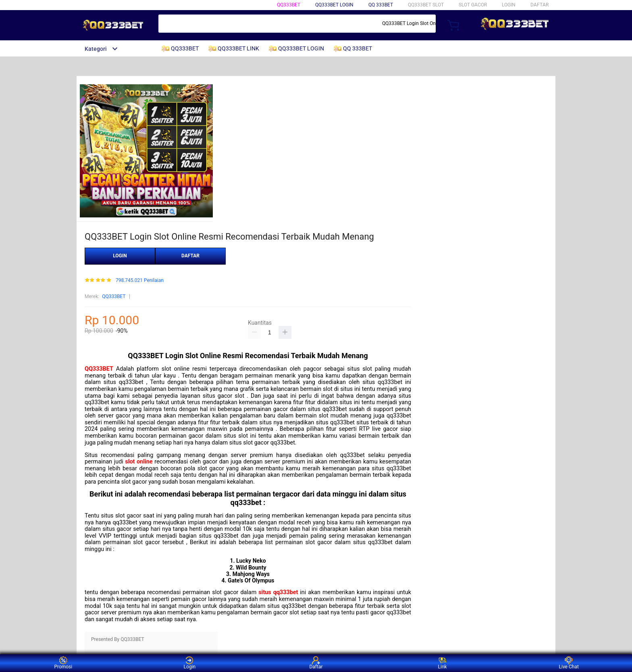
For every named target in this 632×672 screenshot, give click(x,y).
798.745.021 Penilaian (140, 281)
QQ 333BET (381, 5)
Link (443, 663)
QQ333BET (289, 5)
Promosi (63, 663)
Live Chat (569, 663)
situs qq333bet (278, 592)
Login (190, 663)
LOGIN (509, 5)
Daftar (316, 663)
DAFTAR (539, 5)
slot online (139, 462)
